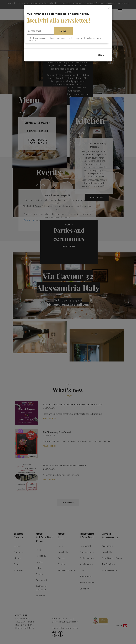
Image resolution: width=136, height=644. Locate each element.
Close (101, 55)
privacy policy (44, 38)
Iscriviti (63, 31)
